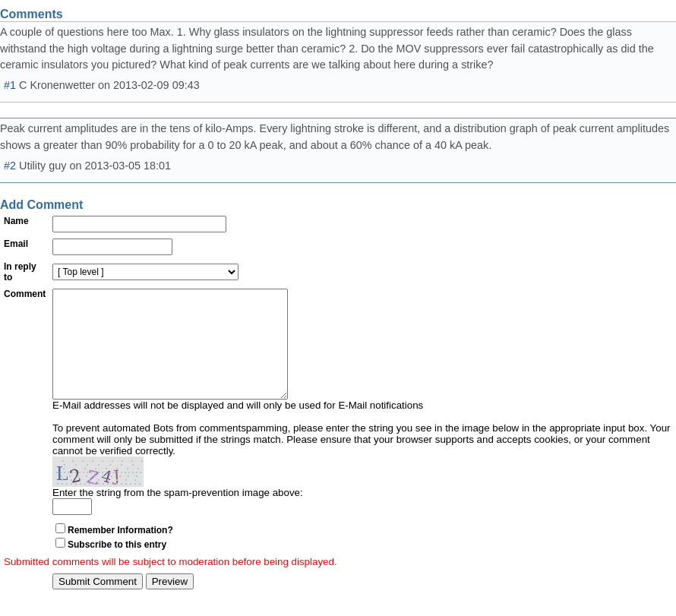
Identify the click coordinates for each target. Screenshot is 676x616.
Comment (25, 294)
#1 (10, 85)
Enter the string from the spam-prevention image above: (178, 515)
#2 (10, 166)
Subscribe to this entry (117, 567)
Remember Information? (120, 553)
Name (16, 221)
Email (16, 244)
